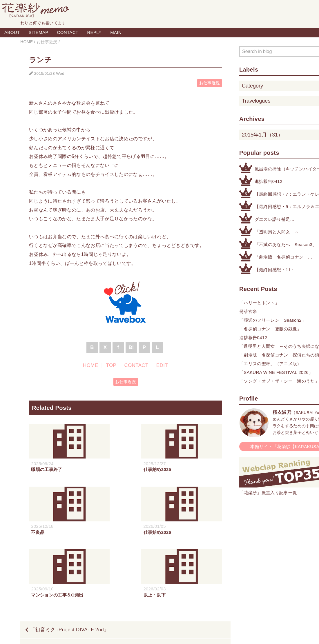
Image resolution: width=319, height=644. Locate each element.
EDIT (162, 365)
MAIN (116, 32)
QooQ (187, 633)
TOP (111, 365)
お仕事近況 (210, 83)
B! (131, 347)
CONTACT (68, 32)
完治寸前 (211, 584)
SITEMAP (38, 32)
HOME (90, 365)
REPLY (94, 32)
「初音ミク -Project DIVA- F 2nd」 (69, 567)
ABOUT (12, 32)
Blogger (153, 633)
